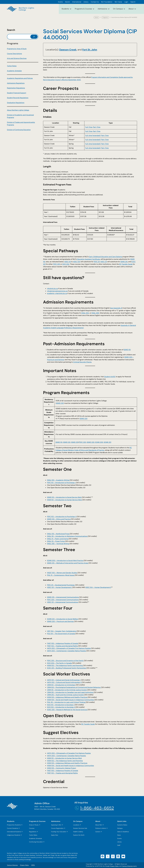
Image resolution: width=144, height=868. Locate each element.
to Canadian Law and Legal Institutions (79, 692)
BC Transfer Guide (88, 724)
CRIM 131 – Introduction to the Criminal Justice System (67, 690)
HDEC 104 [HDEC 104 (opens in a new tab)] (77, 262)
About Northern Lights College (18, 110)
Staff (119, 845)
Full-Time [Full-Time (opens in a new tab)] (89, 127)
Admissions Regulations (16, 83)
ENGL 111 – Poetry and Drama (58, 539)
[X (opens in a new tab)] (108, 856)
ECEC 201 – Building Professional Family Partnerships (67, 668)
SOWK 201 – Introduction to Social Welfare (63, 619)
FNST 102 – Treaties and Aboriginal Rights (63, 646)
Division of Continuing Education (19, 130)
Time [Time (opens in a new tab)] (98, 127)
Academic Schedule (14, 71)
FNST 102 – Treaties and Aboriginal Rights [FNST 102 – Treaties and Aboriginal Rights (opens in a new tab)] (62, 773)
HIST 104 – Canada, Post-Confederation (62, 631)
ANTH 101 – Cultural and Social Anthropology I (64, 680)
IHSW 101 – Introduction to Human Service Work (65, 500)
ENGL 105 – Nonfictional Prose (58, 534)
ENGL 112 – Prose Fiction (56, 541)
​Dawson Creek (68, 50)
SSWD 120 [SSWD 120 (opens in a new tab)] (67, 442)
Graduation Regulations (16, 103)
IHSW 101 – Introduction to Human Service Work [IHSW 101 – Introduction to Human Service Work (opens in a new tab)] (64, 758)
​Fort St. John (90, 50)
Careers (98, 832)
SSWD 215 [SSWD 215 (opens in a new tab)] (124, 262)
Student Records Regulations (18, 98)
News (119, 835)
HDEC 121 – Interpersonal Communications (63, 602)
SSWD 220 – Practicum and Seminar (61, 621)
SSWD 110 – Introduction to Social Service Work (64, 497)
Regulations (33, 832)
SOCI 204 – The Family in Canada (60, 663)
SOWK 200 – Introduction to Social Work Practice (65, 561)
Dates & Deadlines (123, 832)
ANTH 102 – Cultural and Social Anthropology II (64, 682)
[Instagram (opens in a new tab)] (113, 856)
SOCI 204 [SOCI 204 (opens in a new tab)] (66, 264)
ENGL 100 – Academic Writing (58, 480)
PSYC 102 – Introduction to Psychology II (62, 517)
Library (119, 842)
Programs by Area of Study (17, 49)
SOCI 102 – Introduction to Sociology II (61, 707)
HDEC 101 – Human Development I (60, 587)
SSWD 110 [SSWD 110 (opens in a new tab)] (127, 350)
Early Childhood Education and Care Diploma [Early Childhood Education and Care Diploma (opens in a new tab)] (105, 257)
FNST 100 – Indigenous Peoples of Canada (63, 643)
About (131, 9)
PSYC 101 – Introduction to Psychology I (62, 483)
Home (96, 17)
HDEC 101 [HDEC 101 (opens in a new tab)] (68, 262)
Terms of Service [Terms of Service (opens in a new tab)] (127, 866)
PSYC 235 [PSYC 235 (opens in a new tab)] (57, 264)
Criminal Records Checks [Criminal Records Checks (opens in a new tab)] (82, 362)
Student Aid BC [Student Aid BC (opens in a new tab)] (110, 377)
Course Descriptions (14, 54)
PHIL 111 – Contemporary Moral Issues (61, 575)
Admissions (102, 9)
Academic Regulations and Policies (20, 78)
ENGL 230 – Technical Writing (58, 544)
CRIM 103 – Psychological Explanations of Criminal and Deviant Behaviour (74, 687)
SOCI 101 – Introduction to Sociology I (61, 705)
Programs (105, 17)
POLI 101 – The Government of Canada (61, 634)
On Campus (118, 9)
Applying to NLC (56, 825)
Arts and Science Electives (17, 58)
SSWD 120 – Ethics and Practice (59, 519)
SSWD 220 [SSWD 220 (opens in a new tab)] (60, 403)
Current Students (13, 828)
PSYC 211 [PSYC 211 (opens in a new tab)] (97, 262)
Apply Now (55, 835)
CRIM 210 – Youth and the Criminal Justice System (66, 695)
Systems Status (122, 825)
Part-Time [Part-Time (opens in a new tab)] (97, 131)
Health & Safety (78, 832)
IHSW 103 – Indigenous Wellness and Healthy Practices (67, 697)
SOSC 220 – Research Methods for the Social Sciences (67, 710)
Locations (76, 825)
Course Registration (57, 828)
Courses (32, 828)
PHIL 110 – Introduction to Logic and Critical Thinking (66, 702)
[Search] (34, 37)
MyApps (120, 828)
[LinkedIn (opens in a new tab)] (118, 856)
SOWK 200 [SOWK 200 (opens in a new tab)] (99, 442)
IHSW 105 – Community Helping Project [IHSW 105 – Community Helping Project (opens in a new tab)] (62, 768)
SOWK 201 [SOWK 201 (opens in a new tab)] (107, 442)
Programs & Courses (83, 9)
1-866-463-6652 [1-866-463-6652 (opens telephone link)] (97, 808)
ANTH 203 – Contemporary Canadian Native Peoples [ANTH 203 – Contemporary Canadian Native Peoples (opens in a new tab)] (66, 756)
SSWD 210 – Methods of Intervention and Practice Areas (68, 563)
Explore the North (79, 835)
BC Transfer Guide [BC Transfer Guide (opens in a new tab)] (126, 264)
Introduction (60, 692)
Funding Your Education (59, 832)
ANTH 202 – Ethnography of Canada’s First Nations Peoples (69, 648)
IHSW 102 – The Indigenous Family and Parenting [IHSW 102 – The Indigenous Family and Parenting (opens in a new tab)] (65, 761)
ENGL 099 (95, 313)
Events (119, 838)
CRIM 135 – (51, 692)
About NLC (99, 825)
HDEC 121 (104, 262)
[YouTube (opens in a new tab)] (123, 856)
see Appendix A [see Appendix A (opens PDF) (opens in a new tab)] (116, 308)
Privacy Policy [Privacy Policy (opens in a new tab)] (114, 866)
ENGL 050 (85, 313)
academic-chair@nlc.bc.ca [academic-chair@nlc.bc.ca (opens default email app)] (57, 293)
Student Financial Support (17, 93)
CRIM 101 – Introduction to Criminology (61, 685)
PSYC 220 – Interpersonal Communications (63, 600)
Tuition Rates (12, 66)
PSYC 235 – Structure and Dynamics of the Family (65, 661)
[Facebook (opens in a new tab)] (102, 856)
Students (65, 9)
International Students (14, 832)
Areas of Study (34, 825)
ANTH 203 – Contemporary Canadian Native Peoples (67, 651)
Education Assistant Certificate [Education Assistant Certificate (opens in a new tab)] (88, 259)
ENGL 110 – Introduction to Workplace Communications (67, 536)
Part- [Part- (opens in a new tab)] (95, 127)
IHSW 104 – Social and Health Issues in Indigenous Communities (71, 700)
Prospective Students (14, 825)
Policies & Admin (101, 828)
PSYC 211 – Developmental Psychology (61, 585)
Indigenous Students (14, 835)
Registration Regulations (16, 88)
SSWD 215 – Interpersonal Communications (63, 597)
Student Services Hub (80, 828)
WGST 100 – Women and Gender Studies (62, 573)
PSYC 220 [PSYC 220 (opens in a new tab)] (82, 442)
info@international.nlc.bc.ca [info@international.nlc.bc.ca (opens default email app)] (57, 291)
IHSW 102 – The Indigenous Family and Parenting (65, 665)
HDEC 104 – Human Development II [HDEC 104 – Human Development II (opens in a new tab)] (98, 587)
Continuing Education (36, 842)
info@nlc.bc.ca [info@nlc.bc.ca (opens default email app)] (52, 289)
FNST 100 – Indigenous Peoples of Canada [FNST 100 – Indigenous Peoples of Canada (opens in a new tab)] (63, 771)
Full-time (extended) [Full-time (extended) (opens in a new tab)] (93, 135)
